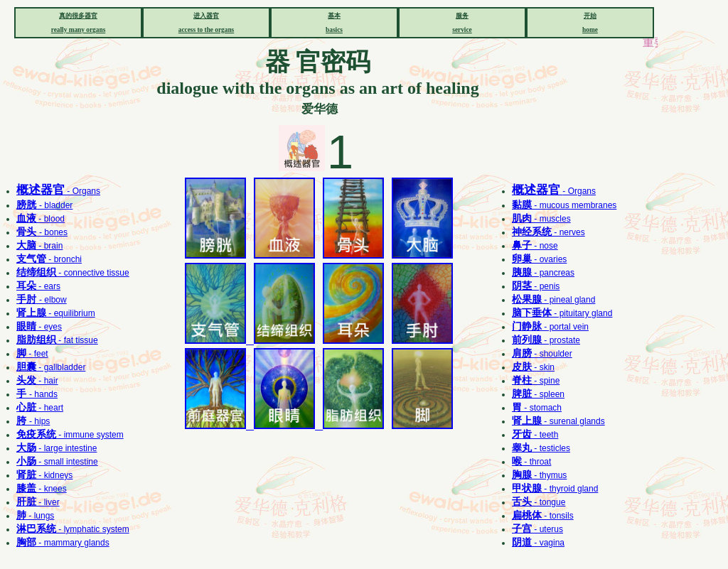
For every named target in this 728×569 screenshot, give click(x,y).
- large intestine (57, 448)
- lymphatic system (73, 529)
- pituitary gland (562, 313)
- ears (38, 286)
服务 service (462, 23)
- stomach (537, 408)
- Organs (58, 191)
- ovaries (539, 259)
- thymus (539, 475)
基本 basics (334, 23)
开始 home (590, 23)
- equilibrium (56, 313)
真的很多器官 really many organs (79, 23)
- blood (41, 219)
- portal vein (550, 327)
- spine (536, 381)
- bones (42, 232)
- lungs (35, 516)
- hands (37, 394)
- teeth (535, 435)
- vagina (538, 543)
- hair (37, 381)
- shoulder (542, 354)
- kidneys (44, 475)
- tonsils (543, 516)
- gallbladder (51, 367)
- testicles (541, 448)
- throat (531, 462)
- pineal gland (553, 300)
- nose (535, 246)
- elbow (42, 300)
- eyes (39, 327)
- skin (533, 367)
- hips (33, 421)
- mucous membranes (564, 205)
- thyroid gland (555, 489)
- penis (536, 286)
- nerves (548, 232)
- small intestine (57, 462)
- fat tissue (57, 340)
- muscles (541, 219)
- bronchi (49, 259)
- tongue (539, 502)
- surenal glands (558, 421)
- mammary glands (63, 543)
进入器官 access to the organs (207, 23)
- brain (39, 246)
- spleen (538, 394)
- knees (42, 489)
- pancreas (543, 273)
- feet (32, 354)
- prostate (546, 340)
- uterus (537, 529)
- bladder (44, 205)
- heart (40, 408)
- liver (38, 502)
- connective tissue (73, 273)
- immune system (70, 435)
